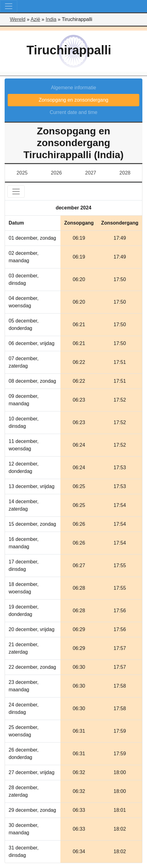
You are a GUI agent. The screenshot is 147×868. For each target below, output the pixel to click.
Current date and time (73, 112)
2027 (91, 173)
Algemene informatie (73, 88)
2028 (125, 173)
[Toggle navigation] (9, 6)
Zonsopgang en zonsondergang (74, 100)
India (51, 19)
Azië (35, 19)
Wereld (18, 19)
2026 (56, 173)
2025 (22, 173)
